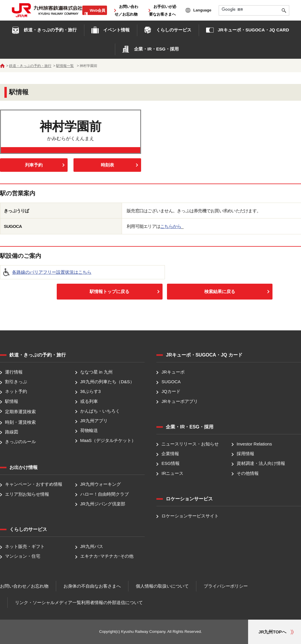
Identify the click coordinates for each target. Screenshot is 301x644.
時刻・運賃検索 (20, 422)
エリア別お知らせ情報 (27, 494)
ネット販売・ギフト (25, 546)
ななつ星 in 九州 (96, 372)
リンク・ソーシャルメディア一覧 (48, 602)
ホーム (2, 66)
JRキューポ (173, 372)
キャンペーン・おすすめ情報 (34, 484)
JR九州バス (92, 546)
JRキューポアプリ (179, 401)
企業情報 (170, 454)
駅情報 (12, 401)
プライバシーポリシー (226, 586)
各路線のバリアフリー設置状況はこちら (52, 272)
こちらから (171, 226)
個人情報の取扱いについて (162, 586)
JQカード (171, 392)
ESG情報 (170, 464)
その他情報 (248, 473)
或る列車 (89, 401)
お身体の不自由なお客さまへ (92, 586)
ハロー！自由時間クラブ (104, 494)
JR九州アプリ (94, 421)
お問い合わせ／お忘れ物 (24, 586)
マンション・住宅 (23, 556)
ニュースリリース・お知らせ (190, 444)
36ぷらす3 (91, 392)
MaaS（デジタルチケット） (108, 440)
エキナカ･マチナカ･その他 (107, 556)
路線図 (12, 432)
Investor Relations (254, 444)
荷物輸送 (89, 431)
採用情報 (245, 454)
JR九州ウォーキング (101, 484)
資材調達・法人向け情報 (261, 464)
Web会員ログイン (96, 14)
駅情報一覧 (65, 66)
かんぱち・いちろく (100, 411)
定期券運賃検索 (20, 412)
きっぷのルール (20, 442)
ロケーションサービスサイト (190, 516)
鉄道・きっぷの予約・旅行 (30, 66)
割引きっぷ (16, 382)
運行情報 (14, 372)
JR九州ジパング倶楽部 (103, 504)
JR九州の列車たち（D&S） (107, 382)
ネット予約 (16, 392)
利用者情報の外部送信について (112, 602)
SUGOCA (171, 382)
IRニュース (172, 473)
